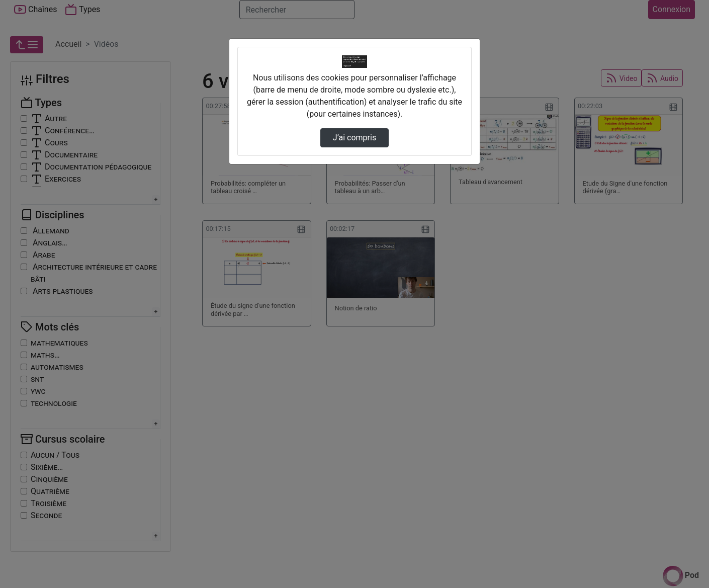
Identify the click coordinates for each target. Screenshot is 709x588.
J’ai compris (354, 138)
